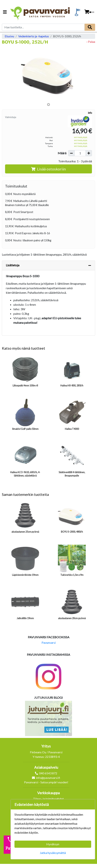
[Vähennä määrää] (71, 153)
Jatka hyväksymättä (53, 853)
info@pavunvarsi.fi (48, 778)
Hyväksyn (53, 844)
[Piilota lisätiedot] (90, 265)
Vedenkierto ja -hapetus (34, 36)
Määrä (62, 153)
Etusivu (9, 36)
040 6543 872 (48, 773)
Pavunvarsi (49, 643)
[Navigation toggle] (5, 12)
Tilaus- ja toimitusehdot (48, 799)
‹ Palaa (91, 42)
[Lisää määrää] (89, 153)
